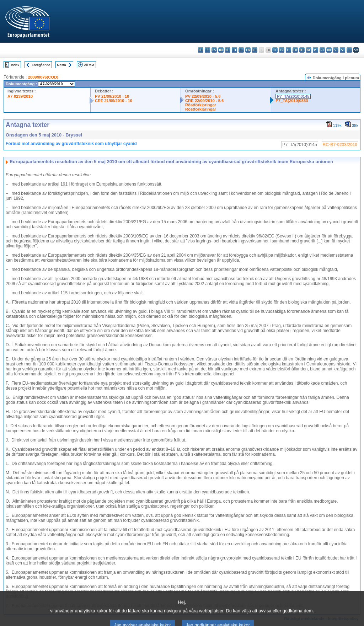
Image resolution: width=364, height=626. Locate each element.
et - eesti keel (234, 50)
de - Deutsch (228, 50)
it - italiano (275, 50)
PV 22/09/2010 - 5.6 (203, 96)
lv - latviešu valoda (282, 50)
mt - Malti (302, 50)
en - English (248, 50)
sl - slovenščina (342, 50)
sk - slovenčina (336, 50)
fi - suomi (349, 50)
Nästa (62, 65)
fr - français (255, 50)
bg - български (201, 50)
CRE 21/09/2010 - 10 (114, 101)
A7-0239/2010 (20, 96)
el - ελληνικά (241, 50)
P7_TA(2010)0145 (293, 96)
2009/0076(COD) (43, 77)
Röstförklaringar (201, 105)
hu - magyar (295, 50)
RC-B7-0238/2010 (340, 145)
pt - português (322, 50)
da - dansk (221, 50)
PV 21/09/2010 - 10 (112, 96)
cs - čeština (214, 50)
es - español (207, 50)
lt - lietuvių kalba (288, 50)
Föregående (41, 65)
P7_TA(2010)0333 (292, 101)
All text (89, 65)
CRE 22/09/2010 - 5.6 (204, 101)
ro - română (329, 50)
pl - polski (315, 50)
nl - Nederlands (309, 50)
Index (15, 65)
